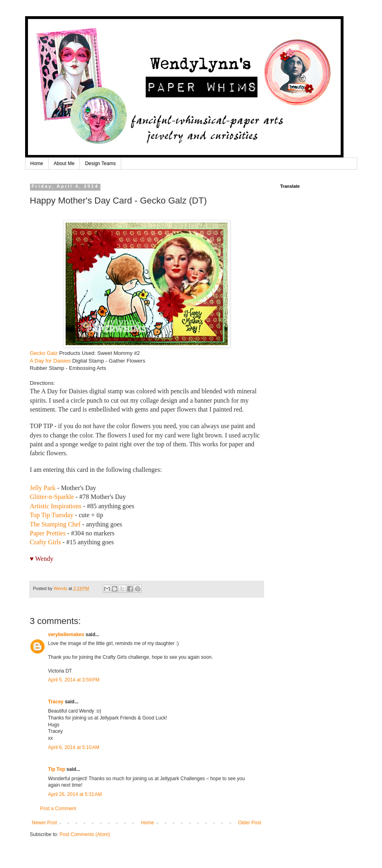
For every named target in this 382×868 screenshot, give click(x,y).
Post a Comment (58, 809)
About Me (64, 163)
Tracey (56, 702)
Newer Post (45, 823)
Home (37, 163)
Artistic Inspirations (56, 506)
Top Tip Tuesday (52, 515)
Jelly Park (43, 488)
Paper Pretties (48, 533)
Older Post (250, 823)
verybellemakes (66, 635)
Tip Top (57, 769)
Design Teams (100, 163)
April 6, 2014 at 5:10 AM (74, 747)
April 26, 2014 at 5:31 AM (75, 794)
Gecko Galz (44, 353)
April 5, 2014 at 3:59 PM (74, 680)
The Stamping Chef (55, 524)
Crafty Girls (46, 542)
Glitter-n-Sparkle (52, 497)
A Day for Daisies (50, 361)
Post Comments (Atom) (85, 834)
